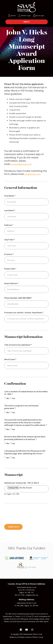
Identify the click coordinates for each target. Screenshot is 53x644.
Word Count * (10, 359)
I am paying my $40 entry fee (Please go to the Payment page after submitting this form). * (25, 452)
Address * (9, 225)
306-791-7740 (19, 595)
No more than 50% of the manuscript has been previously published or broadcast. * (25, 438)
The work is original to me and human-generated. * (22, 407)
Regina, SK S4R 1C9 (26, 593)
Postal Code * (10, 269)
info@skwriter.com (32, 174)
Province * (9, 254)
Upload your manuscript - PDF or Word (21, 483)
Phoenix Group (38, 637)
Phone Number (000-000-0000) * (18, 298)
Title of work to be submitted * (18, 345)
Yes (12, 398)
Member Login (26, 16)
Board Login (40, 16)
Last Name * (10, 210)
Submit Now (13, 527)
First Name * (10, 196)
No (7, 398)
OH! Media (21, 637)
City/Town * (10, 240)
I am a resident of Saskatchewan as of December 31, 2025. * (26, 393)
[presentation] (26, 513)
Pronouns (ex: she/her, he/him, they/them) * (24, 313)
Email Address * (11, 283)
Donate (13, 16)
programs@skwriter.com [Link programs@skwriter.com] (21, 164)
